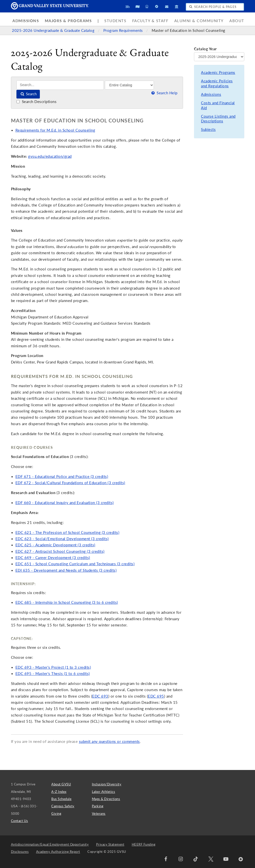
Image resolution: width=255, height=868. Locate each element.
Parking (98, 806)
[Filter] (129, 85)
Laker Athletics (104, 792)
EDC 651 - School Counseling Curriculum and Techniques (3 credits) (75, 564)
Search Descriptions (36, 102)
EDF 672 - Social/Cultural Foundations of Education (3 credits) (70, 483)
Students (115, 21)
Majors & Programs (68, 21)
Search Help (164, 93)
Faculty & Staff (150, 21)
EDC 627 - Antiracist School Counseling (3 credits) (60, 551)
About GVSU (61, 784)
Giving (56, 814)
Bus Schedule (61, 799)
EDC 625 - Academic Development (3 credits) (55, 545)
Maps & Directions (106, 799)
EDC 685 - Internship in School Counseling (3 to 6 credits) (67, 602)
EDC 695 (156, 696)
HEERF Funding (144, 844)
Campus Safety (63, 806)
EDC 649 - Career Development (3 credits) (53, 558)
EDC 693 (100, 696)
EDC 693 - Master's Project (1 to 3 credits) (53, 667)
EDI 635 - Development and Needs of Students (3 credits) (66, 570)
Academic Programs (218, 73)
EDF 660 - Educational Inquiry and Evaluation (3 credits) (65, 503)
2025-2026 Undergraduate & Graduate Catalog (54, 30)
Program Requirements (124, 30)
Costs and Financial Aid (218, 105)
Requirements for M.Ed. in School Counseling (55, 130)
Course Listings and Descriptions (218, 119)
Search (28, 94)
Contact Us (20, 821)
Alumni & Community (199, 21)
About (237, 21)
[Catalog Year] (219, 57)
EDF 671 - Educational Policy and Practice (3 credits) (62, 477)
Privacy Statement (110, 844)
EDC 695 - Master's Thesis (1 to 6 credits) (53, 674)
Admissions (26, 21)
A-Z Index (59, 792)
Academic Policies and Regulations (217, 83)
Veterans (99, 814)
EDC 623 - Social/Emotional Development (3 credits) (62, 539)
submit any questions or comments (109, 741)
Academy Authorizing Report (58, 852)
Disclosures (20, 852)
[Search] (60, 85)
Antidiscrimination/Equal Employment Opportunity (50, 844)
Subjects (208, 129)
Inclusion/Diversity (107, 784)
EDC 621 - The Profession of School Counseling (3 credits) (67, 533)
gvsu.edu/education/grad (50, 156)
